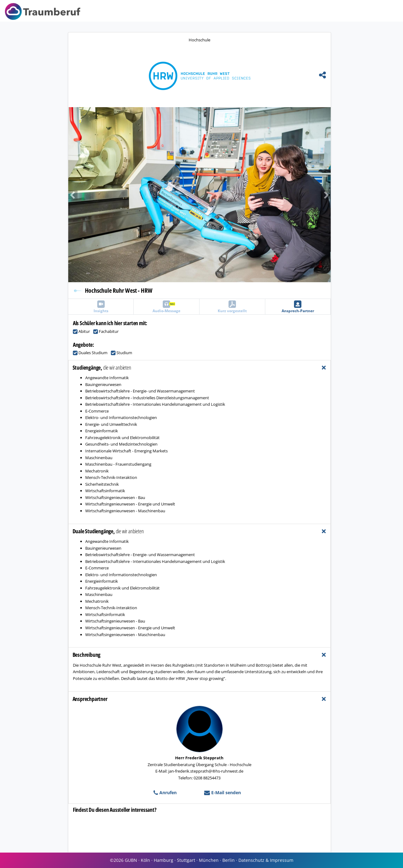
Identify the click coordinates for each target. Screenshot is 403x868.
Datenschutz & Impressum (266, 860)
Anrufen (165, 793)
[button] (134, 195)
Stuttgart (186, 860)
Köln (145, 860)
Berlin (229, 860)
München (209, 860)
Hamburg (164, 860)
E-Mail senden (222, 793)
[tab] (200, 368)
